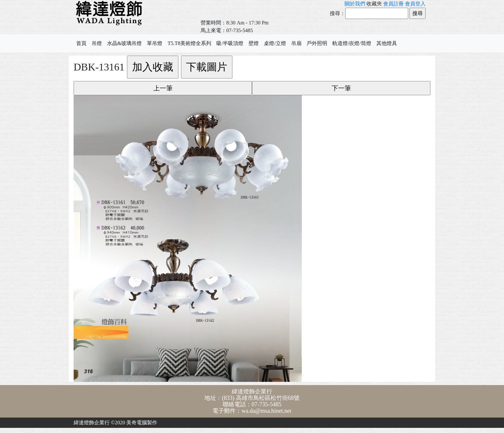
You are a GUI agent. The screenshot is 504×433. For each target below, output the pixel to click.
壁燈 (254, 43)
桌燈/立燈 (275, 43)
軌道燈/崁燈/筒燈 (352, 43)
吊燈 (97, 43)
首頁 (81, 43)
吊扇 (296, 43)
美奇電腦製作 (142, 423)
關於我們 (355, 4)
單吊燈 (155, 43)
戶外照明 (317, 43)
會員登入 (415, 4)
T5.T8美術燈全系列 (189, 43)
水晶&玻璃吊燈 (124, 43)
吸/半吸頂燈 (230, 43)
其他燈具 (387, 43)
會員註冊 (393, 4)
